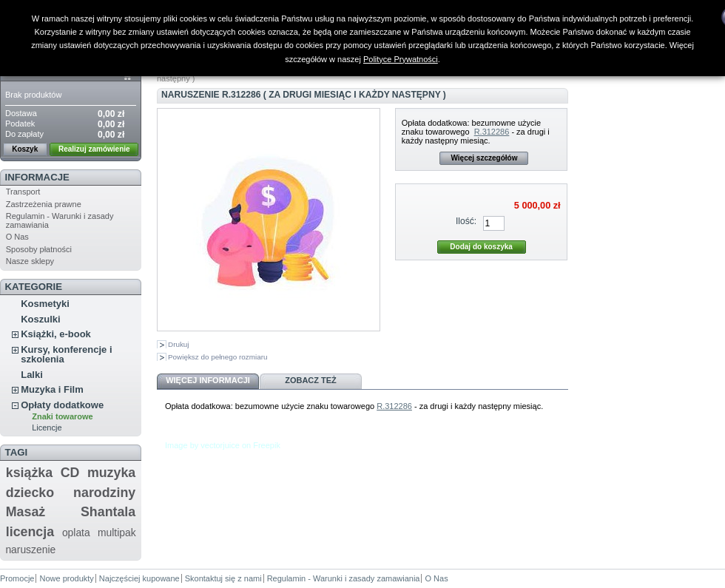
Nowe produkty (66, 578)
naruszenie (30, 550)
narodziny (104, 493)
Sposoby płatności (39, 249)
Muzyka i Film (52, 389)
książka (29, 473)
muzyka (111, 473)
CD (70, 473)
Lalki (32, 375)
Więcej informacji (208, 380)
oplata (76, 533)
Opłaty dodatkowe (62, 405)
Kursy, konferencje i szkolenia (66, 354)
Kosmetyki (45, 304)
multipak (117, 533)
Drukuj (179, 344)
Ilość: (466, 221)
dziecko (30, 493)
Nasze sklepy (30, 261)
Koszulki (40, 319)
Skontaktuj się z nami (223, 578)
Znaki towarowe (63, 416)
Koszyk (25, 149)
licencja (30, 532)
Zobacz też (311, 380)
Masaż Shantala (71, 512)
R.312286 (492, 132)
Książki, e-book (56, 334)
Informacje (37, 177)
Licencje (47, 428)
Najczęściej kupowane (139, 578)
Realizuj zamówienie (94, 149)
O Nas (17, 237)
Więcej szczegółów (484, 158)
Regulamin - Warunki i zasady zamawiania (344, 578)
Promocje (17, 578)
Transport (23, 192)
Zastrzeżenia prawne (44, 204)
